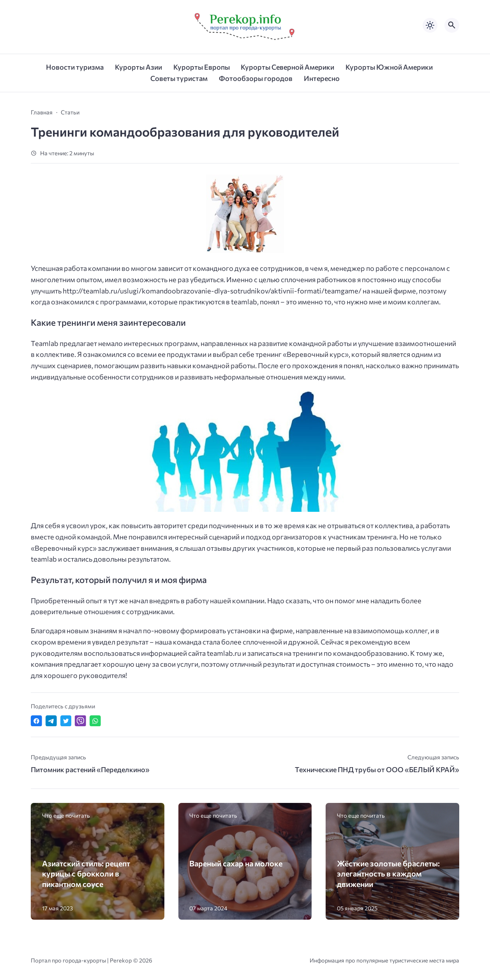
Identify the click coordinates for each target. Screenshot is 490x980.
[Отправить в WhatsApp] (95, 721)
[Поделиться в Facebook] (36, 721)
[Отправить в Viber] (80, 721)
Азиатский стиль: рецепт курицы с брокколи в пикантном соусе (86, 874)
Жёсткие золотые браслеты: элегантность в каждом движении (388, 874)
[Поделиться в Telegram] (51, 721)
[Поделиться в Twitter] (66, 721)
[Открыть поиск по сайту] (452, 25)
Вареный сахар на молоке (236, 863)
